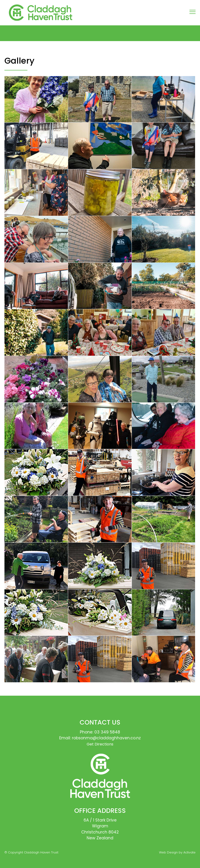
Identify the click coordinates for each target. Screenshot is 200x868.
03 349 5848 (107, 732)
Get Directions (100, 744)
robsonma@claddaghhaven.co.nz (106, 738)
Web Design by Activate (177, 852)
